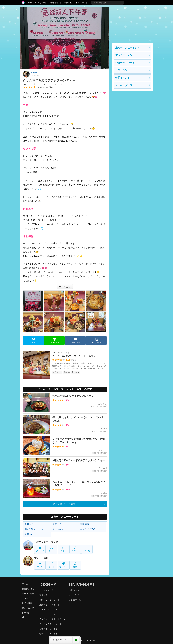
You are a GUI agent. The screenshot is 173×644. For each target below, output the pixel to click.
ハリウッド (74, 590)
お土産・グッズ (124, 85)
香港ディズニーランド (49, 600)
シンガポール (75, 600)
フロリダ (43, 595)
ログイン (86, 3)
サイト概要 (27, 603)
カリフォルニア (46, 590)
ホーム (25, 584)
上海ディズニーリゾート (37, 3)
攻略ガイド (30, 524)
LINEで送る (54, 341)
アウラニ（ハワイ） (48, 614)
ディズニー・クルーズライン (53, 619)
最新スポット (31, 534)
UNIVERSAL (82, 584)
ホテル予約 (69, 3)
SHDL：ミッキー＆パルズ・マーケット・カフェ (44, 84)
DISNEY (48, 584)
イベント (75, 549)
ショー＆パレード (125, 63)
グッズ (87, 549)
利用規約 (26, 613)
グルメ (63, 549)
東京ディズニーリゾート (50, 624)
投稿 (78, 3)
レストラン (121, 70)
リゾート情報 (41, 558)
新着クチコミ (59, 524)
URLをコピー (96, 341)
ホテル (40, 565)
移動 (75, 565)
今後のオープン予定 (48, 629)
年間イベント (123, 78)
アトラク (40, 549)
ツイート (34, 341)
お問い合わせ (28, 608)
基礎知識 (85, 524)
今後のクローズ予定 (48, 634)
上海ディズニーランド (46, 542)
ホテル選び (58, 529)
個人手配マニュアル (34, 529)
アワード (26, 598)
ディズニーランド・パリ (50, 609)
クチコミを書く (29, 593)
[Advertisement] (132, 24)
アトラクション (124, 55)
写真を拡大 (65, 287)
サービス (63, 565)
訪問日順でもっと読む (64, 504)
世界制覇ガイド (55, 3)
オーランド (74, 595)
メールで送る (75, 341)
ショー (52, 549)
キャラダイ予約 (88, 529)
